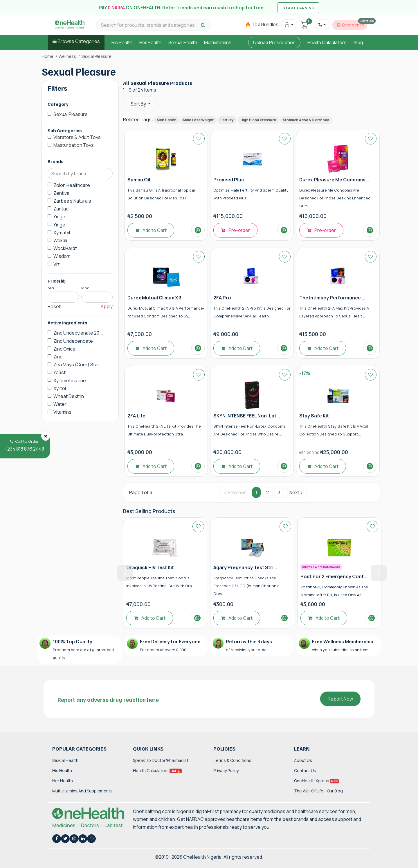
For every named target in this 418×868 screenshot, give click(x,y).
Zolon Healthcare (72, 185)
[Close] (46, 436)
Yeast (60, 372)
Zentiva (61, 193)
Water (60, 404)
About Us (303, 760)
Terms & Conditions (232, 760)
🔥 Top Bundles (262, 24)
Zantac (61, 209)
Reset (54, 306)
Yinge (59, 217)
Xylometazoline (70, 381)
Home (48, 56)
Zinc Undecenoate (73, 341)
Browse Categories (79, 41)
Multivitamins (218, 42)
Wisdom (62, 256)
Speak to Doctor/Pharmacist (161, 760)
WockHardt (65, 248)
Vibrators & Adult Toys (77, 137)
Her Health (150, 42)
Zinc (58, 357)
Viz (57, 264)
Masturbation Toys (74, 145)
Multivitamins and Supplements (82, 791)
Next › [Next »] (296, 492)
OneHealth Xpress (316, 781)
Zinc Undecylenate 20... (78, 333)
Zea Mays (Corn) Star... (78, 365)
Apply (107, 306)
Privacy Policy (226, 770)
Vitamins (62, 412)
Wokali (60, 240)
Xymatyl (62, 233)
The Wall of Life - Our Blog (318, 791)
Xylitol (60, 388)
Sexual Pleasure (71, 114)
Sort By (139, 104)
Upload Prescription (274, 42)
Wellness (67, 56)
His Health (122, 42)
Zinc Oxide (64, 349)
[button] (289, 25)
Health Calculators (327, 42)
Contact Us (305, 770)
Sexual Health (183, 42)
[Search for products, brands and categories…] (150, 25)
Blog (358, 42)
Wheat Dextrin (69, 396)
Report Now (340, 699)
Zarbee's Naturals (72, 201)
